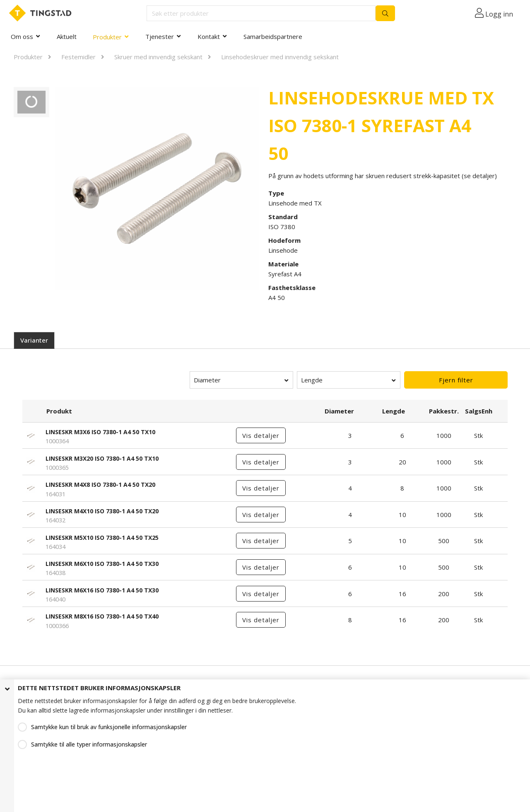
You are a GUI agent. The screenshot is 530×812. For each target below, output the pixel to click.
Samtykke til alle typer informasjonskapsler (89, 744)
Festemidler (78, 57)
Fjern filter (456, 380)
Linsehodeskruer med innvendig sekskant (280, 57)
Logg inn (499, 14)
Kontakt (209, 36)
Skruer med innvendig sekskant (158, 57)
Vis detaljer (261, 435)
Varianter (34, 340)
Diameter (207, 380)
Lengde (312, 380)
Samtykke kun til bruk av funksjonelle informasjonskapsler (109, 727)
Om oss (22, 36)
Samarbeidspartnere (273, 36)
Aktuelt (67, 36)
